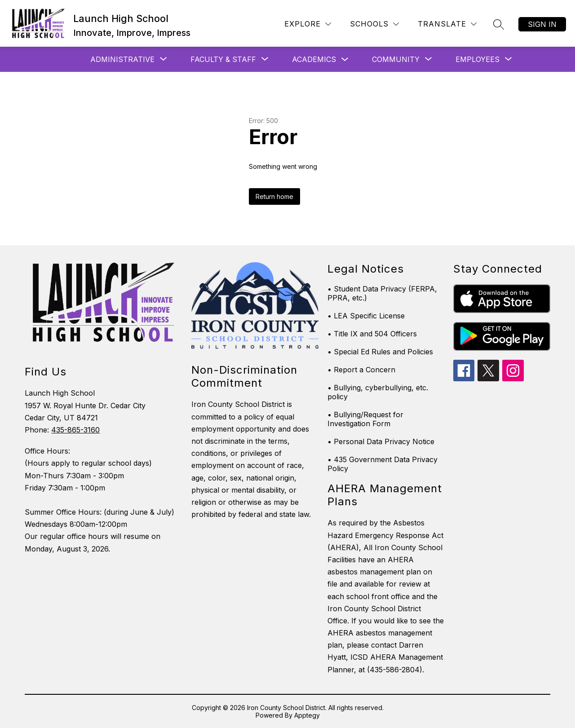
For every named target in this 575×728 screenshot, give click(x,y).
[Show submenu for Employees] (478, 59)
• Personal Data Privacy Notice (381, 441)
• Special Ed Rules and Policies (380, 352)
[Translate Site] (447, 24)
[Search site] (499, 24)
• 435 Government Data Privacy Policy (383, 464)
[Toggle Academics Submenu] (345, 60)
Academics (314, 59)
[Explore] (308, 24)
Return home (274, 196)
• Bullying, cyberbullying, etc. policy (378, 392)
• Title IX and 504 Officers (372, 334)
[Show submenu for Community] (396, 59)
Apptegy (307, 715)
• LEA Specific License (366, 316)
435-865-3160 (75, 430)
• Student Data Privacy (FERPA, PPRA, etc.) (382, 293)
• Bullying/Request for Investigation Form (365, 419)
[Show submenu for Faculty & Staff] (223, 59)
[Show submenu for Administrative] (122, 59)
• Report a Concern (361, 370)
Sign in (542, 24)
